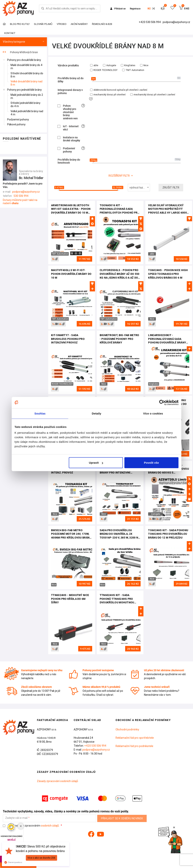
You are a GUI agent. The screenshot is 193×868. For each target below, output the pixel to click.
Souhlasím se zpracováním (31, 826)
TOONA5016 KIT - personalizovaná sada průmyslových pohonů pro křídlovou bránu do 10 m (120, 209)
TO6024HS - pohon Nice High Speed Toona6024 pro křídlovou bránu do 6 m (168, 274)
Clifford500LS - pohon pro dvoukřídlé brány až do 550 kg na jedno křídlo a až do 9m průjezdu (120, 274)
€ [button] (154, 8)
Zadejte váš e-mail (16, 818)
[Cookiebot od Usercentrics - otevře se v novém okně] (162, 402)
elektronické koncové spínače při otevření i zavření (119, 90)
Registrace (135, 8)
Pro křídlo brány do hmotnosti (69, 161)
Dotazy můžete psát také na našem (20, 202)
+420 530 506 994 (150, 22)
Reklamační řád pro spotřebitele (135, 738)
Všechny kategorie (23, 42)
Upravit (96, 463)
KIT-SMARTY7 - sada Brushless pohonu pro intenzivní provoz (68, 339)
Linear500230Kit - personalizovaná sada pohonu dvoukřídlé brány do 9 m (167, 339)
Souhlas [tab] (40, 413)
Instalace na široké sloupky (72, 139)
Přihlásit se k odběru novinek (122, 818)
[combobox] (139, 188)
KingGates (128, 65)
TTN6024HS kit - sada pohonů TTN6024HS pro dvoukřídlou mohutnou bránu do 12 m (117, 599)
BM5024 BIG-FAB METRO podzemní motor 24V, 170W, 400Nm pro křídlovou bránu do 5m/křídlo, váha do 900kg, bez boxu (71, 534)
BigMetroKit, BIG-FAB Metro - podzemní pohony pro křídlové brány (119, 339)
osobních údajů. (50, 826)
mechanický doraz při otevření (108, 95)
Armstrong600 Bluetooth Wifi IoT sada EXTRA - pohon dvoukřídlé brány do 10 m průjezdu (71, 209)
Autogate (110, 65)
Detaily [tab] (96, 413)
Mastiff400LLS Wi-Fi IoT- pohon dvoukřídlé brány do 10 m (71, 274)
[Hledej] (43, 8)
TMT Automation (133, 70)
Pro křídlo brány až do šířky (71, 80)
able (94, 65)
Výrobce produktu (68, 66)
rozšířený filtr (119, 176)
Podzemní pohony (69, 150)
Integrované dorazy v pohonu (70, 92)
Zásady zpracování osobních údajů (57, 781)
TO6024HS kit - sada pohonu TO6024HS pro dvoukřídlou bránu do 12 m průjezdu (168, 534)
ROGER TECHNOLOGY (104, 70)
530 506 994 (21, 196)
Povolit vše (151, 463)
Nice (144, 65)
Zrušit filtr (171, 188)
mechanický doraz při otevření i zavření (153, 95)
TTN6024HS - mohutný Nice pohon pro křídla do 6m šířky (70, 599)
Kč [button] (149, 8)
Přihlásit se (118, 8)
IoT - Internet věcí (71, 128)
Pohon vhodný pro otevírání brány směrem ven (70, 112)
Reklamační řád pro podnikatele (134, 746)
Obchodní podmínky (127, 729)
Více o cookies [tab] (153, 413)
